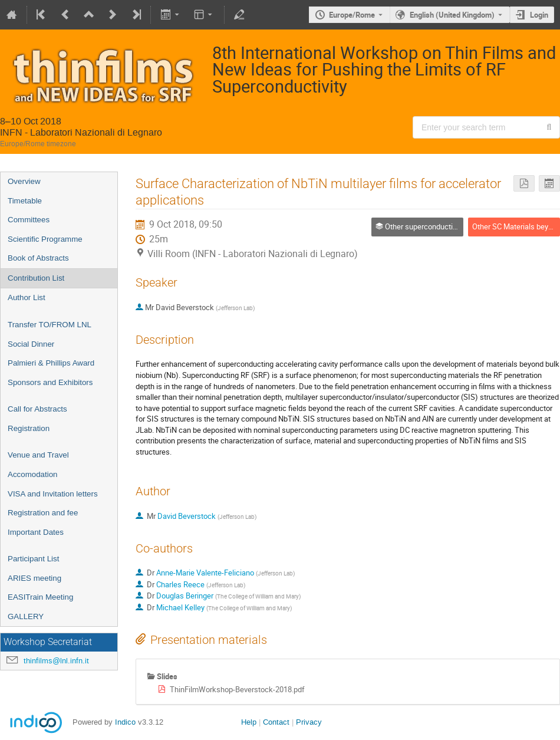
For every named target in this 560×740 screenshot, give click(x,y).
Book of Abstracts (38, 258)
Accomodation (32, 474)
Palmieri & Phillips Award (51, 363)
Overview (24, 181)
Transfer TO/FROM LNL (50, 325)
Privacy (309, 722)
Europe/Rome (352, 15)
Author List (27, 297)
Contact (276, 722)
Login (539, 15)
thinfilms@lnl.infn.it (56, 661)
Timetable (25, 201)
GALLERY (26, 616)
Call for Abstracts (37, 409)
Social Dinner (31, 344)
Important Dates (36, 532)
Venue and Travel (38, 455)
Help (249, 722)
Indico (125, 722)
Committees (29, 220)
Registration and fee (43, 513)
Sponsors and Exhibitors (50, 382)
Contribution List (36, 278)
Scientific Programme (45, 239)
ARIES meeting (34, 578)
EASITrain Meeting (40, 597)
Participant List (33, 559)
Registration (29, 428)
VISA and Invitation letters (53, 494)
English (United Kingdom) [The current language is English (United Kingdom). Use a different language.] (452, 15)
